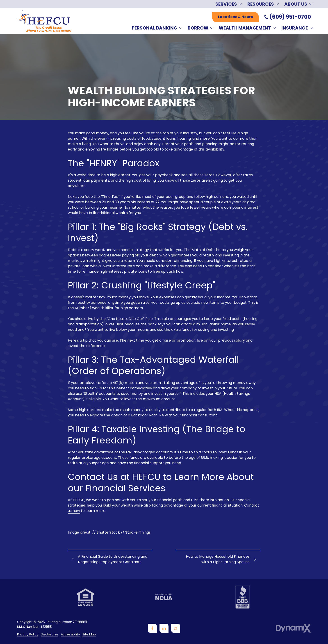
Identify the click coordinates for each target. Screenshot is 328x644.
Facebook (152, 628)
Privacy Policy (28, 634)
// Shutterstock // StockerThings (121, 532)
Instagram (176, 628)
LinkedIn (164, 628)
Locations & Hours (235, 17)
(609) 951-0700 (290, 17)
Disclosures (50, 634)
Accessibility (70, 634)
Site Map (89, 634)
